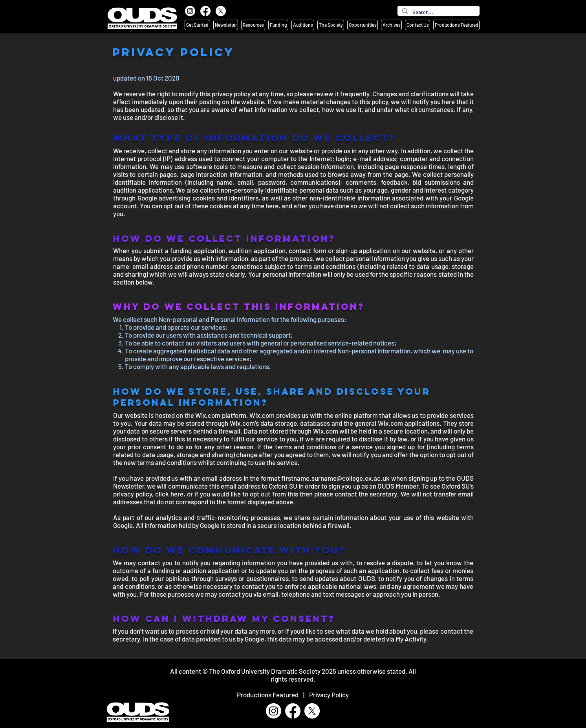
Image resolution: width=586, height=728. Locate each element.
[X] (221, 11)
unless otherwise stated (371, 671)
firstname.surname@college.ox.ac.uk (335, 478)
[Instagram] (190, 11)
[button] (197, 25)
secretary (383, 494)
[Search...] (438, 12)
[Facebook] (205, 11)
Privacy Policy (329, 695)
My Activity (411, 639)
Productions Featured (268, 695)
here (272, 206)
